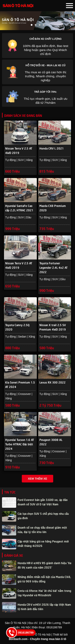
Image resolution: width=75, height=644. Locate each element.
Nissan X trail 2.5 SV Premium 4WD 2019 (53, 327)
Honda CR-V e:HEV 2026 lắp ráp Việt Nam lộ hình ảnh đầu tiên (44, 606)
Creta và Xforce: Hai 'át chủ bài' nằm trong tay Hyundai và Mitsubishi (44, 593)
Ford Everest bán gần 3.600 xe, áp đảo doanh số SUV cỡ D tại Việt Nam (43, 502)
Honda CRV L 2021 (52, 148)
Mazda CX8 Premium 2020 (53, 208)
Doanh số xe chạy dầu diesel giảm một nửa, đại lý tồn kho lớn (42, 529)
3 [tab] (40, 25)
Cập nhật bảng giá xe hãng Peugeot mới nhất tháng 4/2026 (43, 543)
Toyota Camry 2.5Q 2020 (17, 327)
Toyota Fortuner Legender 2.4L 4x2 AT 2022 (53, 265)
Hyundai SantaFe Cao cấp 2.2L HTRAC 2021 (19, 208)
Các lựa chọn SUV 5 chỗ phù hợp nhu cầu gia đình (43, 516)
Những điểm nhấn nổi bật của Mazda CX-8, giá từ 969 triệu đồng (44, 579)
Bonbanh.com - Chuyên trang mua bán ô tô (37, 639)
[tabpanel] (37, 21)
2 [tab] (36, 25)
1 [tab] (32, 25)
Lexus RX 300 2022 (52, 382)
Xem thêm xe (37, 479)
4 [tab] (44, 25)
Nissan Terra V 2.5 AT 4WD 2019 (19, 150)
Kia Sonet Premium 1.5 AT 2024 (20, 384)
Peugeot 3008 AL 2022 (51, 442)
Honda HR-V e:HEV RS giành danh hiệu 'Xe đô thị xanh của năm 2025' (44, 565)
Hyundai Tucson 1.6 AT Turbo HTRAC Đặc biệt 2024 (20, 442)
